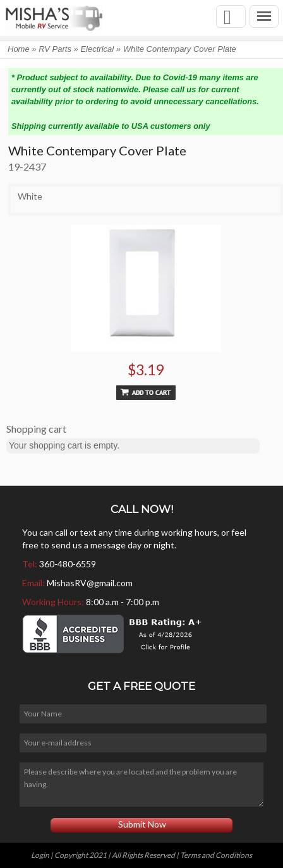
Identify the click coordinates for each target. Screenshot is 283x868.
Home (19, 49)
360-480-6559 (68, 564)
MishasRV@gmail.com (90, 583)
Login (40, 855)
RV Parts (55, 49)
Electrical (97, 49)
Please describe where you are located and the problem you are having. (141, 785)
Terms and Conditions (216, 855)
